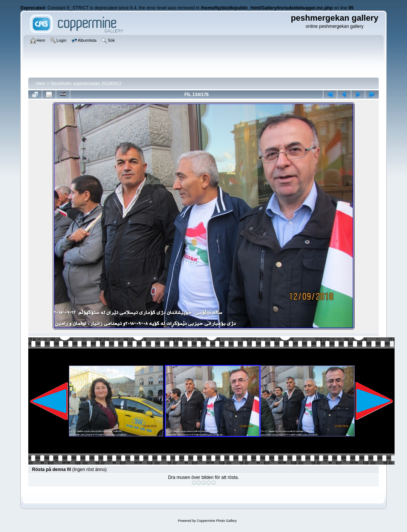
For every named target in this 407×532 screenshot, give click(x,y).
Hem (41, 84)
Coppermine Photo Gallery (217, 521)
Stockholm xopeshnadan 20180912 (86, 84)
